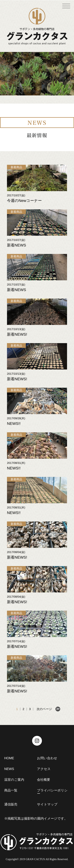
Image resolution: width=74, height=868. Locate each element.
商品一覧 (11, 790)
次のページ (44, 709)
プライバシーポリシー (52, 792)
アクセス (44, 769)
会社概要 (44, 780)
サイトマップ (47, 804)
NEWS (9, 769)
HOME (9, 758)
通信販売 (11, 804)
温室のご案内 (14, 780)
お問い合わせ (47, 758)
